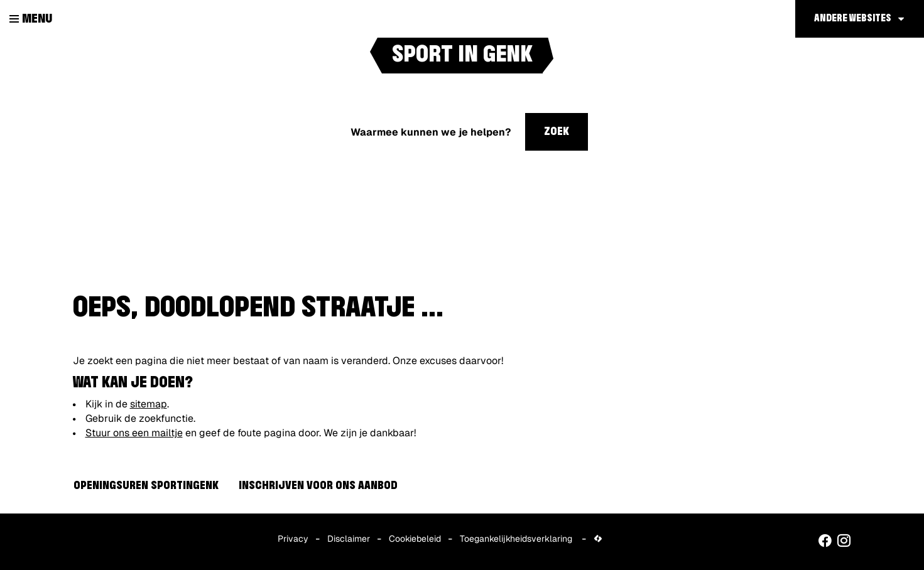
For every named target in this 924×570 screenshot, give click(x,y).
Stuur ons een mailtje (134, 433)
